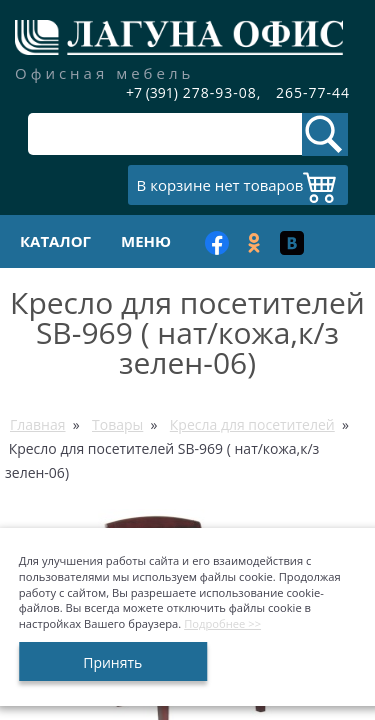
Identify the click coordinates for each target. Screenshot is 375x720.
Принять (112, 662)
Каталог (55, 241)
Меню (146, 241)
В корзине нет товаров (220, 185)
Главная (38, 424)
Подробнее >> (222, 623)
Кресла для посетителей (252, 424)
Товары (117, 424)
